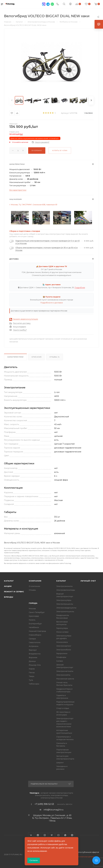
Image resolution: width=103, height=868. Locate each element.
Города (33, 603)
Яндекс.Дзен (72, 835)
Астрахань (34, 646)
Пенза (32, 672)
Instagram (45, 835)
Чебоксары (34, 684)
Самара (32, 639)
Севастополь (35, 642)
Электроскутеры (64, 600)
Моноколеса (62, 642)
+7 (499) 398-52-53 (44, 804)
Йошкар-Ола (35, 665)
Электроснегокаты (65, 671)
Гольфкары (61, 657)
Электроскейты (63, 675)
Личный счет (88, 581)
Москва (32, 609)
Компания (35, 581)
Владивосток (35, 654)
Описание (36, 357)
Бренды (9, 597)
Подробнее (80, 287)
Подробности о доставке (52, 303)
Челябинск (34, 627)
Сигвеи (60, 661)
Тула (31, 680)
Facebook (38, 835)
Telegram (52, 835)
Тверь (32, 676)
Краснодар (34, 616)
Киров (32, 669)
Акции (8, 586)
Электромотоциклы (65, 611)
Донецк (32, 661)
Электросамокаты (64, 586)
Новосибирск (35, 635)
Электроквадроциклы (66, 608)
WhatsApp (65, 835)
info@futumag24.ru (54, 810)
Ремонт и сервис (14, 592)
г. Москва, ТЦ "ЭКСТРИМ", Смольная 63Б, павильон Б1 (33, 205)
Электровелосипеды (66, 590)
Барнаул (33, 650)
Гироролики (62, 653)
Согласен (34, 860)
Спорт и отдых (63, 708)
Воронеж (33, 657)
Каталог (9, 581)
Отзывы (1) (55, 357)
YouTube (58, 835)
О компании (34, 586)
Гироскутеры (62, 628)
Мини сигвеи (62, 632)
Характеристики (15, 357)
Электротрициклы (65, 604)
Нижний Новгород (37, 631)
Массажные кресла (65, 679)
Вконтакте (31, 835)
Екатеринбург (35, 624)
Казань (32, 620)
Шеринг (60, 763)
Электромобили (64, 650)
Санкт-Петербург (37, 612)
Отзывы (32, 590)
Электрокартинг (64, 646)
